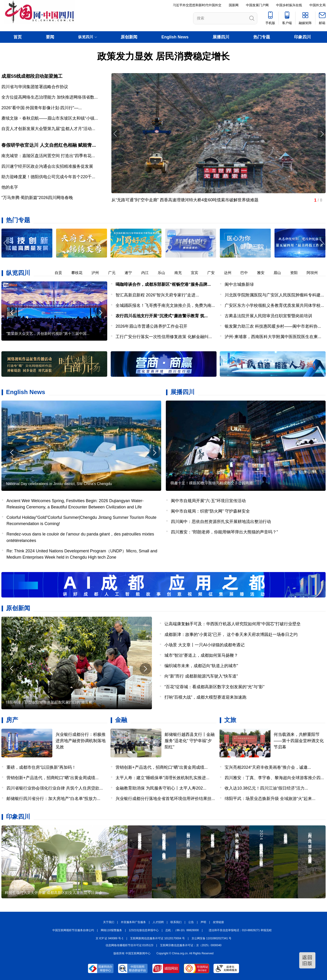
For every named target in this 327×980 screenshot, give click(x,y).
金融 (121, 720)
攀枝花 (80, 273)
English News (175, 37)
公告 (191, 922)
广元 (115, 273)
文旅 (230, 720)
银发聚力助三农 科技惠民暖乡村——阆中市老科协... (273, 326)
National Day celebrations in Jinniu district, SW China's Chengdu (59, 484)
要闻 (50, 37)
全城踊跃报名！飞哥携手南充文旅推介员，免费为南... (165, 305)
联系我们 (176, 922)
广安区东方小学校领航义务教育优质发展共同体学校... (274, 305)
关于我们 (109, 922)
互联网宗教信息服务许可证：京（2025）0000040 (191, 945)
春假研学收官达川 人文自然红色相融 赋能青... (49, 145)
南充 (181, 273)
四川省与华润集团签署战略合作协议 (35, 87)
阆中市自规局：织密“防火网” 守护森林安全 (210, 511)
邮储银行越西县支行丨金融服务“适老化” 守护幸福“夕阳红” (190, 741)
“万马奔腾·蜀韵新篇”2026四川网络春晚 (37, 198)
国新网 (234, 5)
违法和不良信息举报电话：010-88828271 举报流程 (240, 930)
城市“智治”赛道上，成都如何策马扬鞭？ (201, 655)
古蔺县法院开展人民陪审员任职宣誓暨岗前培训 (268, 316)
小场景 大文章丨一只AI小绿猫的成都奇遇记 (204, 645)
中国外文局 (318, 5)
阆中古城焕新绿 (239, 284)
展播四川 (221, 37)
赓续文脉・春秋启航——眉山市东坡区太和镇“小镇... (50, 118)
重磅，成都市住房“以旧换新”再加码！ (41, 767)
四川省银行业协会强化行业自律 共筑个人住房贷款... (55, 788)
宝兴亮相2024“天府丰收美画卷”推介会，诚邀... (268, 767)
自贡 (61, 273)
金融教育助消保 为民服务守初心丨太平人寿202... (161, 788)
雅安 (264, 273)
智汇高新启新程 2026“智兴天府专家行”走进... (157, 295)
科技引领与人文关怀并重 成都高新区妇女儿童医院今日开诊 (53, 893)
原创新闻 (129, 37)
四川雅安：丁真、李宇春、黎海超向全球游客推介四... (274, 778)
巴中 (247, 273)
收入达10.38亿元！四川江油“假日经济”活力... (266, 788)
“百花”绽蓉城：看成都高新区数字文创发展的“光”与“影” (214, 687)
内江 (148, 273)
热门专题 (262, 37)
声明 (203, 922)
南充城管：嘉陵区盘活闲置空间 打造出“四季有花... (48, 156)
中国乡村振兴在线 (289, 5)
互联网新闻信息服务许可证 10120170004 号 (157, 938)
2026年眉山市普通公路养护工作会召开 (151, 326)
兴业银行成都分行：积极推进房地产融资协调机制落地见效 (81, 741)
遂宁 (131, 273)
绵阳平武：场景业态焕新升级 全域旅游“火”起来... (270, 799)
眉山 (280, 273)
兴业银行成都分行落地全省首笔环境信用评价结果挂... (165, 799)
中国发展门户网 (257, 5)
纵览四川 (18, 273)
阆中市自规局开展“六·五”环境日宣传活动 (208, 501)
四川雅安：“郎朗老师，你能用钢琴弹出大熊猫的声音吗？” (224, 532)
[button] (322, 243)
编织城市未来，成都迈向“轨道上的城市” (201, 666)
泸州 (98, 273)
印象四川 (302, 37)
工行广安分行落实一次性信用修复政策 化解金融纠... (164, 337)
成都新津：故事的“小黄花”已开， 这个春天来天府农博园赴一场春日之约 (231, 635)
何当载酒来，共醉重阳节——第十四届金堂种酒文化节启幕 (299, 741)
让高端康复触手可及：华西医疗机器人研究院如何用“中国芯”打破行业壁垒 (233, 624)
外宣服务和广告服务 (133, 922)
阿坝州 (315, 273)
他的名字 (10, 187)
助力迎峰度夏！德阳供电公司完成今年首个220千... (48, 177)
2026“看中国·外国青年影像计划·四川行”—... (42, 108)
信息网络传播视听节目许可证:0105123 (129, 945)
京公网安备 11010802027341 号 (211, 938)
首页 (18, 37)
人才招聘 (158, 922)
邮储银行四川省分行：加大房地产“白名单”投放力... (53, 799)
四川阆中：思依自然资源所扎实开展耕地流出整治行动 (221, 522)
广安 (214, 273)
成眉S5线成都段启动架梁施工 (32, 76)
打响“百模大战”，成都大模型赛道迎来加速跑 (205, 697)
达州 (231, 273)
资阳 (297, 273)
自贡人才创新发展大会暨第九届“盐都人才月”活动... (48, 129)
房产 (12, 720)
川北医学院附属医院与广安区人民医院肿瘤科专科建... (274, 295)
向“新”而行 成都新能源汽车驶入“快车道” (201, 676)
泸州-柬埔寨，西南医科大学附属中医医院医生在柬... (273, 337)
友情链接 (218, 922)
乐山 (164, 273)
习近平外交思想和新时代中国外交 (197, 5)
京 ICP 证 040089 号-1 (110, 938)
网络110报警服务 (111, 930)
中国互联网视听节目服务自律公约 (73, 930)
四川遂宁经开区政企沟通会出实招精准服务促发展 (47, 166)
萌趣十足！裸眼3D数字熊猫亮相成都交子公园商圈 (212, 483)
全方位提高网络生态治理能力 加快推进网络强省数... (50, 97)
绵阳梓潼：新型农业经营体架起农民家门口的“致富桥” (50, 702)
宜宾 (198, 273)
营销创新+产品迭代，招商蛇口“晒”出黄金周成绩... (53, 778)
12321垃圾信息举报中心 (144, 930)
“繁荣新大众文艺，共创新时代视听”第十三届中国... (48, 334)
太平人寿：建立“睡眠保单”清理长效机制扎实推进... (162, 778)
